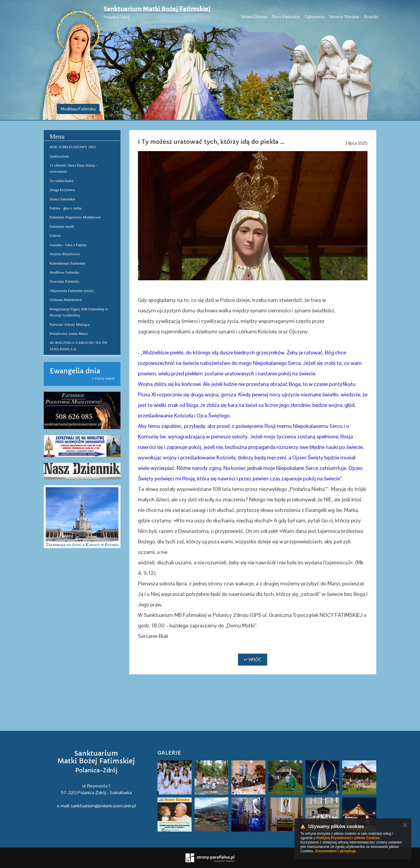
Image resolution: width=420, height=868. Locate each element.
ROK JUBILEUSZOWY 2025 (73, 147)
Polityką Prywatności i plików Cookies (348, 838)
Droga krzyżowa (62, 190)
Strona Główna (254, 17)
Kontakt (371, 17)
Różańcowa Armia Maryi (69, 334)
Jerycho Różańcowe (65, 254)
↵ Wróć (253, 660)
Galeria (55, 236)
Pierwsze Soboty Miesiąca (70, 324)
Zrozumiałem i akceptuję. (336, 851)
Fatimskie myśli (62, 226)
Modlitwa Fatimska (78, 109)
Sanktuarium (59, 156)
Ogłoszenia (314, 17)
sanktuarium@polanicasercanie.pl (103, 806)
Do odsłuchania (61, 181)
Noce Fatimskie (286, 17)
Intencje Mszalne (344, 17)
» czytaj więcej (103, 378)
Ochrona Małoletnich (66, 300)
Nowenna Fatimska (64, 281)
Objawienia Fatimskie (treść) (72, 291)
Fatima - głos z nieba (65, 208)
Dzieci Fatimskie (62, 199)
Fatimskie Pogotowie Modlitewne (75, 217)
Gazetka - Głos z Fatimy (68, 245)
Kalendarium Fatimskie (67, 263)
